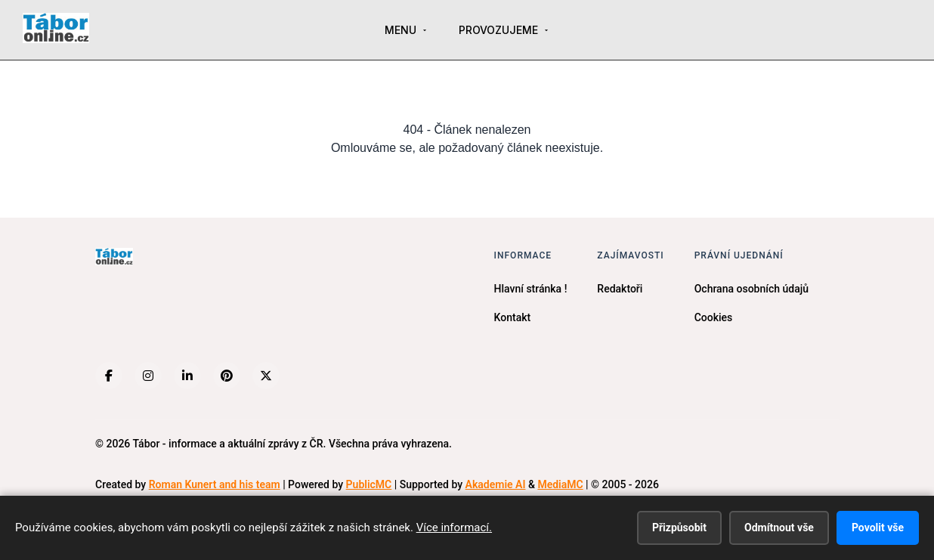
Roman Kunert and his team (215, 484)
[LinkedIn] (187, 376)
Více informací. (454, 528)
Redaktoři (620, 289)
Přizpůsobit (679, 528)
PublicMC (369, 484)
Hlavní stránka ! (531, 289)
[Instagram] (148, 376)
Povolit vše (878, 528)
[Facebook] (109, 376)
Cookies (714, 317)
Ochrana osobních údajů (752, 289)
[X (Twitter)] (266, 376)
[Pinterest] (227, 376)
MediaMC (560, 484)
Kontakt (513, 317)
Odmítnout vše (779, 528)
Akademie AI (496, 484)
